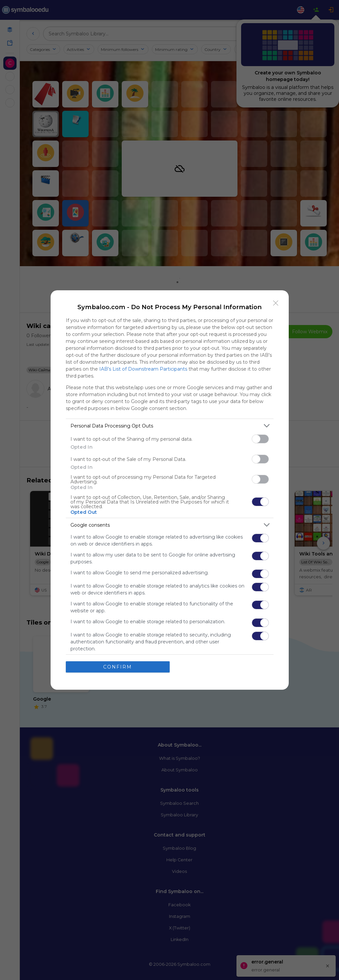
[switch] (260, 439)
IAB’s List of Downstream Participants (143, 369)
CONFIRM (118, 667)
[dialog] (170, 490)
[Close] (276, 303)
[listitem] (170, 426)
